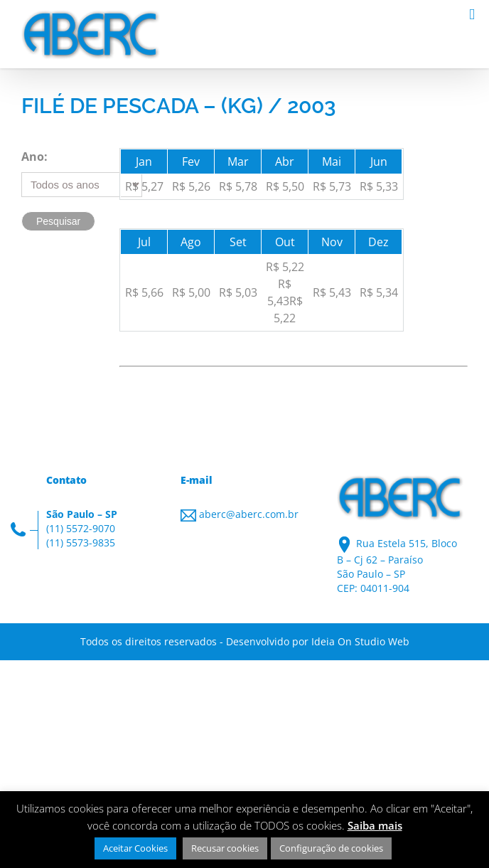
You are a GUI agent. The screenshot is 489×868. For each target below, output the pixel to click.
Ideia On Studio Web (360, 641)
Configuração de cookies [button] (331, 848)
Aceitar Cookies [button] (135, 848)
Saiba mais (375, 825)
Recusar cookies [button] (225, 848)
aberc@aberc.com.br (249, 514)
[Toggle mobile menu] (472, 15)
